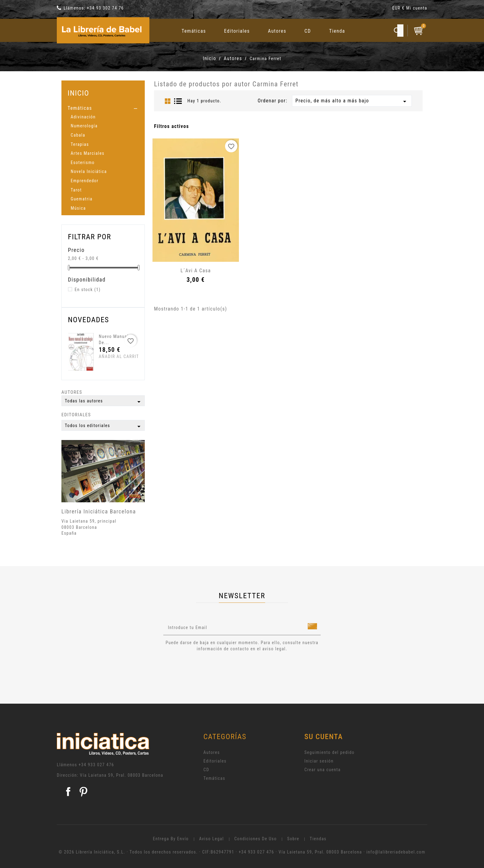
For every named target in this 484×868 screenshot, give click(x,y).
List (178, 101)
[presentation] (215, 669)
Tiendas (318, 839)
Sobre (293, 839)
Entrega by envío (171, 839)
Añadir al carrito (110, 356)
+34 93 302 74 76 (105, 8)
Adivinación (83, 117)
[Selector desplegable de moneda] (399, 9)
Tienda (337, 31)
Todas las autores (104, 402)
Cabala (78, 135)
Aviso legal (211, 839)
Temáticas (194, 31)
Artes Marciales (88, 153)
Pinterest (83, 792)
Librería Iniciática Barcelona (99, 511)
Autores (277, 31)
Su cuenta (324, 737)
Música (78, 208)
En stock (88, 290)
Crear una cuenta (323, 770)
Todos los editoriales (104, 426)
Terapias (80, 144)
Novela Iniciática (89, 171)
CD (308, 31)
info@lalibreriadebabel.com (396, 852)
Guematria (82, 199)
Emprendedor (85, 181)
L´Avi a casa (196, 271)
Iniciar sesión (319, 761)
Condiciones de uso (256, 839)
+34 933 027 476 (96, 765)
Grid (168, 101)
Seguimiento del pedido (330, 752)
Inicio (78, 93)
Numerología (84, 126)
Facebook (68, 792)
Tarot (76, 190)
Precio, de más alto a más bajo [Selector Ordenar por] (352, 101)
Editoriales (237, 31)
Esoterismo (83, 162)
